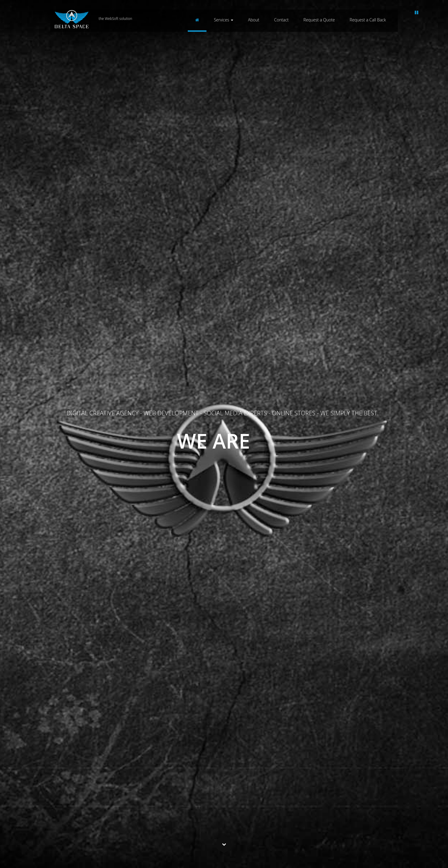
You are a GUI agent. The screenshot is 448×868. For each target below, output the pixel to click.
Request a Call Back (368, 20)
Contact (281, 20)
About (254, 20)
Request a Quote (319, 20)
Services (224, 20)
